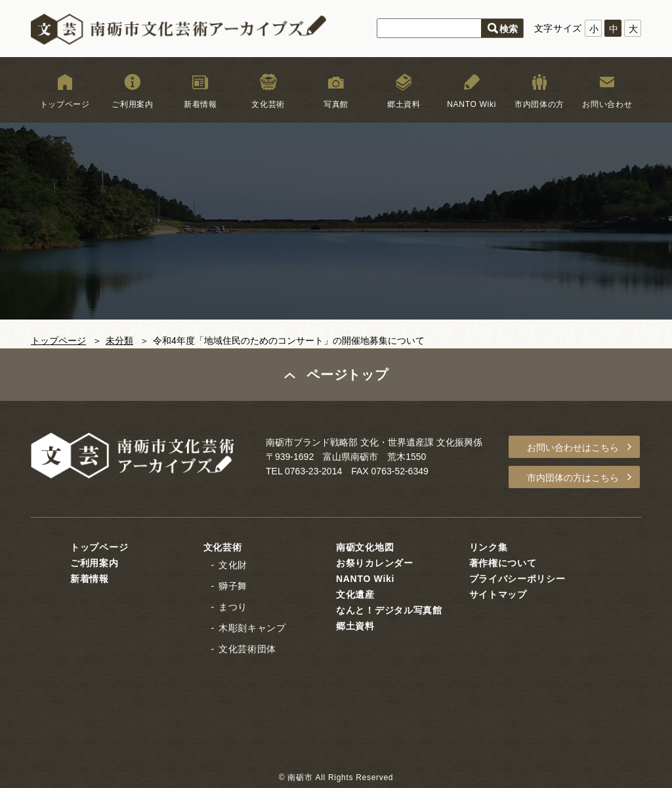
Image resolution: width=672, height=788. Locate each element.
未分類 (119, 341)
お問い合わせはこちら (573, 447)
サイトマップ (498, 594)
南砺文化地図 (365, 547)
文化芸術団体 (247, 649)
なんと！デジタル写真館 (389, 610)
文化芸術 (268, 104)
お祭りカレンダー (375, 563)
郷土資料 (404, 104)
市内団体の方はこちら (573, 478)
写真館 (336, 104)
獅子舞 (233, 586)
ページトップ (347, 375)
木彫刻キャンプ (252, 628)
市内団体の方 (539, 104)
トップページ (65, 104)
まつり (233, 607)
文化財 (233, 565)
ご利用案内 (133, 104)
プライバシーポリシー (517, 579)
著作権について (503, 563)
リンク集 (489, 547)
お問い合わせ (607, 104)
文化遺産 (355, 594)
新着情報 (200, 104)
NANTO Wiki (472, 104)
